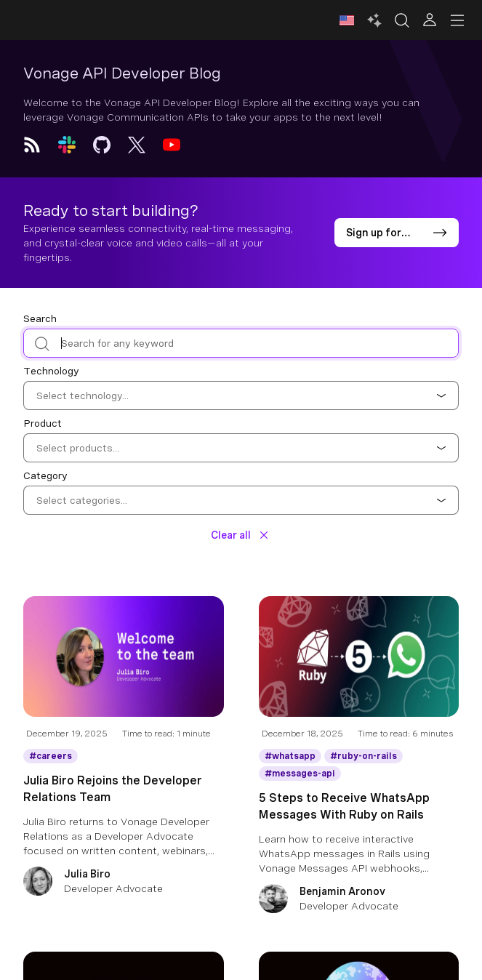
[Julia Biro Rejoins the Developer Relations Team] (124, 815)
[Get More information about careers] (51, 756)
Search (40, 318)
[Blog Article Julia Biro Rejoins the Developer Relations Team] (124, 668)
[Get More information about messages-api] (300, 774)
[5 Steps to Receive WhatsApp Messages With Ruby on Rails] (359, 832)
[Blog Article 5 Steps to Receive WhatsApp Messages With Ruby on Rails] (359, 668)
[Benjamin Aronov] (359, 900)
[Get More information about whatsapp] (290, 756)
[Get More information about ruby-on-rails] (363, 756)
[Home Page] (82, 20)
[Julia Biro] (124, 883)
